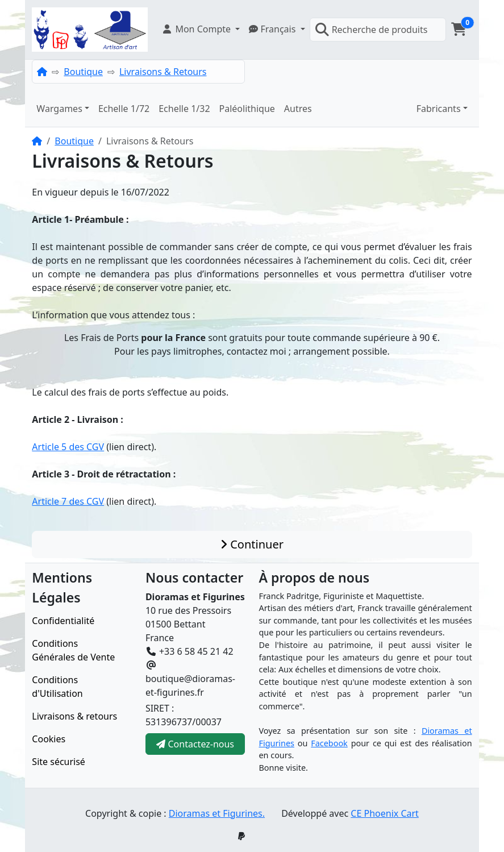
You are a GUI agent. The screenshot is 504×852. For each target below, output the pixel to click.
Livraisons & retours (74, 716)
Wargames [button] (59, 109)
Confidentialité (63, 621)
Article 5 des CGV (68, 447)
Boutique (83, 72)
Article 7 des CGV (68, 501)
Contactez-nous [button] (195, 744)
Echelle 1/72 (124, 109)
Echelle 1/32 (184, 109)
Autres (298, 109)
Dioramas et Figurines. (217, 813)
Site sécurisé (59, 762)
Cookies (49, 739)
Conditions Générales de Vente (73, 650)
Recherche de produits (371, 30)
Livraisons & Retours (163, 72)
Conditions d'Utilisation (57, 687)
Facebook (329, 743)
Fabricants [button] (439, 109)
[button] (201, 29)
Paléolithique (247, 109)
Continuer (252, 544)
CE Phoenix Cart (385, 813)
